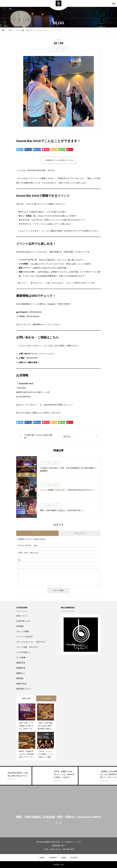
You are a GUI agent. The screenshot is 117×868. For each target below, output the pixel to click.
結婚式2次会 (21, 684)
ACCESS (74, 858)
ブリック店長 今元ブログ (58, 49)
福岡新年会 (21, 668)
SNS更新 (20, 626)
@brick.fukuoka (33, 316)
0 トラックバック (80, 533)
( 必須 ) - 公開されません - (29, 553)
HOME (42, 858)
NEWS (64, 858)
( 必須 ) (28, 545)
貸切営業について (24, 689)
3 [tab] (83, 649)
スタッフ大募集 (23, 631)
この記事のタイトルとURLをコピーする (58, 160)
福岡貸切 (20, 678)
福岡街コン (21, 673)
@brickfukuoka (36, 312)
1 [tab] (79, 649)
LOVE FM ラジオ (23, 621)
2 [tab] (81, 649)
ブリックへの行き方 (24, 637)
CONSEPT (53, 858)
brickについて (22, 616)
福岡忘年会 (21, 663)
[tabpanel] (81, 635)
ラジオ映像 (21, 658)
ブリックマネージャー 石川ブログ (31, 642)
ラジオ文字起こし (24, 652)
